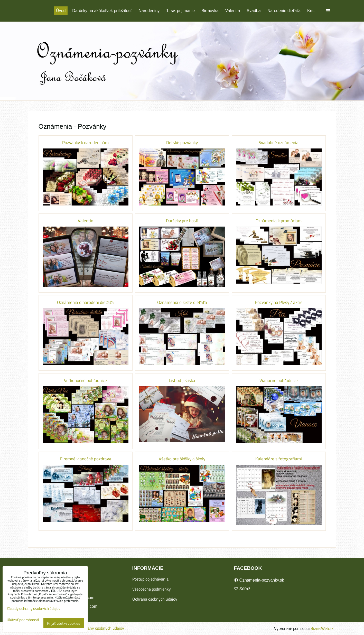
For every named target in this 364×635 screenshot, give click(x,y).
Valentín (233, 11)
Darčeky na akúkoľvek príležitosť (102, 11)
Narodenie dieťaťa (284, 11)
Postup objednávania (150, 579)
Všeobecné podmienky (152, 589)
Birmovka (210, 11)
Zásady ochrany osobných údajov (95, 628)
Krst (311, 11)
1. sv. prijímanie (180, 11)
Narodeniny (149, 11)
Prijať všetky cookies (64, 623)
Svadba (254, 11)
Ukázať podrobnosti (23, 620)
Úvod (61, 11)
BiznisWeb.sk (322, 628)
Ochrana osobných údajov (155, 599)
